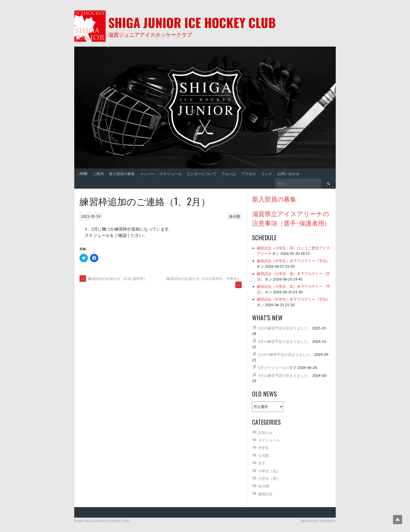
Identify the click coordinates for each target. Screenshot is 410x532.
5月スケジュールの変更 (277, 368)
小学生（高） (269, 478)
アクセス (249, 173)
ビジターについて (202, 173)
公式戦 (264, 455)
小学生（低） (269, 471)
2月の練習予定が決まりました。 (285, 341)
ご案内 (98, 173)
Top (398, 520)
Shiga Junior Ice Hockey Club (192, 22)
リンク (267, 173)
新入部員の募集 (122, 173)
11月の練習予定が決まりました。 (286, 354)
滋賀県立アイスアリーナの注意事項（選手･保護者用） (291, 218)
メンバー (147, 173)
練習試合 (265, 494)
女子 (262, 463)
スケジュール (171, 173)
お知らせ (265, 432)
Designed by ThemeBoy (318, 521)
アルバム (229, 173)
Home (84, 173)
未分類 (235, 216)
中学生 (264, 448)
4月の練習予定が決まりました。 (285, 375)
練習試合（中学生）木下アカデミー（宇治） (293, 261)
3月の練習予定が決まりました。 (285, 328)
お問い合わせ (288, 173)
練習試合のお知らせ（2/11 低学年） (113, 279)
